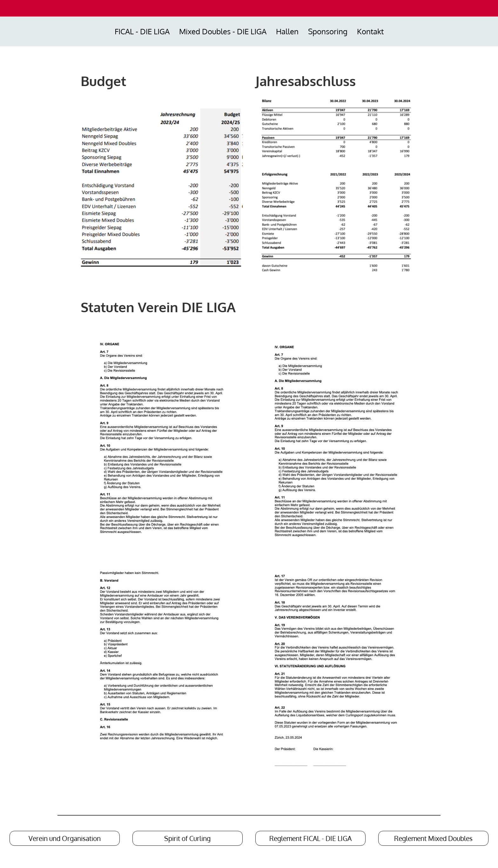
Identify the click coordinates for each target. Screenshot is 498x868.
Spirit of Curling (187, 838)
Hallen (287, 31)
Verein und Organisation (65, 838)
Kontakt (370, 31)
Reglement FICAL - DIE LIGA (310, 838)
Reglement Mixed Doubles (433, 838)
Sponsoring (328, 31)
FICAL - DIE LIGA (142, 31)
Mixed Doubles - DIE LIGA (223, 31)
